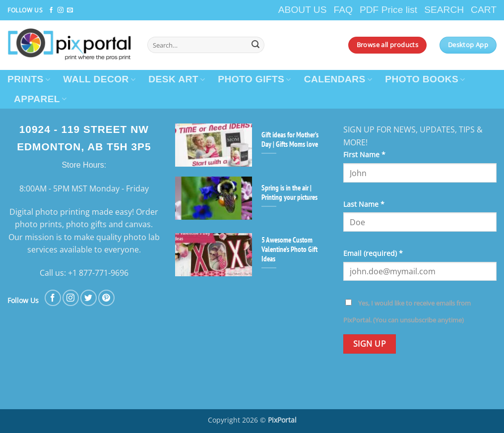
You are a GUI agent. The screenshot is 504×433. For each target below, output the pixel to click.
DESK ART (177, 79)
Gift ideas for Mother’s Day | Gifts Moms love (290, 139)
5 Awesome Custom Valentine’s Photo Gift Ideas (289, 249)
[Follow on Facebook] (51, 10)
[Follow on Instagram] (61, 10)
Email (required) (373, 253)
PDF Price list (388, 10)
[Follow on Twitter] (89, 298)
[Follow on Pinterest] (106, 298)
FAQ (343, 10)
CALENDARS (338, 79)
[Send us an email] (70, 10)
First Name (364, 155)
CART (484, 10)
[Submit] (255, 45)
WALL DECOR (99, 79)
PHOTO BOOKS (425, 79)
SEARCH (444, 10)
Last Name (364, 204)
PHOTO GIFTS (254, 79)
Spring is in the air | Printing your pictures (289, 192)
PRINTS (29, 79)
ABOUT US (303, 10)
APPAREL (40, 99)
